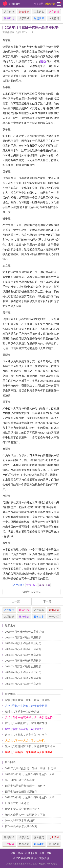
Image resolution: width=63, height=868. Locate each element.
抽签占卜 (39, 617)
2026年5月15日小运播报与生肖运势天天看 (30, 774)
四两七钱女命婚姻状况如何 (21, 792)
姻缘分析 (24, 610)
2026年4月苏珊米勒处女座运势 (23, 666)
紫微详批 (9, 18)
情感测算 (24, 844)
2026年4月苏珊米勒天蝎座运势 (23, 678)
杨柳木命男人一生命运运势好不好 (25, 815)
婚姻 (13, 853)
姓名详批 (39, 844)
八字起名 (39, 610)
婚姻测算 (24, 12)
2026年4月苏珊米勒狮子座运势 (23, 661)
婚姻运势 (54, 610)
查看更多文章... (32, 592)
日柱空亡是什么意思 (17, 803)
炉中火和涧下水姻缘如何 (20, 820)
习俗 (28, 853)
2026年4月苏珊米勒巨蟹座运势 (23, 655)
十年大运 (54, 617)
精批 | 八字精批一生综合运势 (22, 712)
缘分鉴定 (39, 837)
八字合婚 (54, 12)
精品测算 (10, 694)
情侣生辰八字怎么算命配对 (21, 826)
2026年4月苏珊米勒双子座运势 (23, 649)
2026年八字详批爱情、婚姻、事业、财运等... (32, 768)
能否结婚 (9, 837)
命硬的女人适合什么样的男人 (23, 809)
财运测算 (39, 18)
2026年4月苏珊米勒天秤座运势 (23, 672)
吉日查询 (54, 844)
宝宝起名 (39, 12)
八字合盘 (24, 837)
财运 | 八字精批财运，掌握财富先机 (26, 723)
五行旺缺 (24, 617)
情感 (43, 61)
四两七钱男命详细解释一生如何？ (25, 786)
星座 (49, 853)
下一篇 (47, 601)
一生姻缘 (9, 844)
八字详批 (9, 12)
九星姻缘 (9, 617)
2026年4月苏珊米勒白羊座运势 (23, 638)
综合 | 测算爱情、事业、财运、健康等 (27, 700)
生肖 (42, 853)
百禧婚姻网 (27, 858)
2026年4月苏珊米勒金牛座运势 (23, 643)
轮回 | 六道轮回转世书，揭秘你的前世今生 (30, 746)
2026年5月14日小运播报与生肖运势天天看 (30, 797)
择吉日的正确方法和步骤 (20, 780)
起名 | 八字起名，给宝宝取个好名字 (26, 735)
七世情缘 (54, 837)
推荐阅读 (10, 762)
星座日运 (45, 585)
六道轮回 (54, 18)
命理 (35, 853)
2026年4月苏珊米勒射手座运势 (23, 684)
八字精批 (9, 610)
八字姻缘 (24, 18)
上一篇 (16, 601)
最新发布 (10, 625)
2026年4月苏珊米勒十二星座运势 (25, 632)
